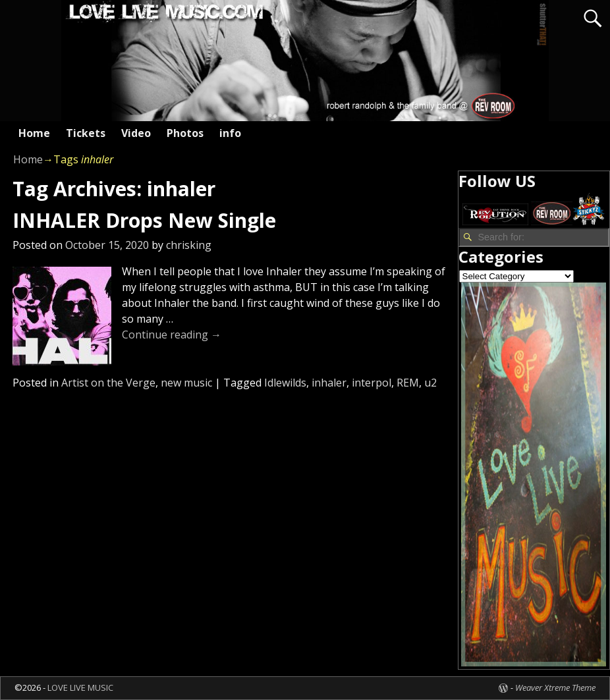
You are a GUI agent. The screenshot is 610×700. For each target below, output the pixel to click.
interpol (372, 383)
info (230, 133)
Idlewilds (285, 383)
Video (136, 133)
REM (408, 383)
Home (34, 133)
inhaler (329, 383)
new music (186, 383)
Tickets (86, 133)
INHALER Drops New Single (144, 220)
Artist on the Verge (108, 383)
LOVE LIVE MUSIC (80, 687)
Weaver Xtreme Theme (555, 687)
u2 (430, 383)
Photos (185, 133)
